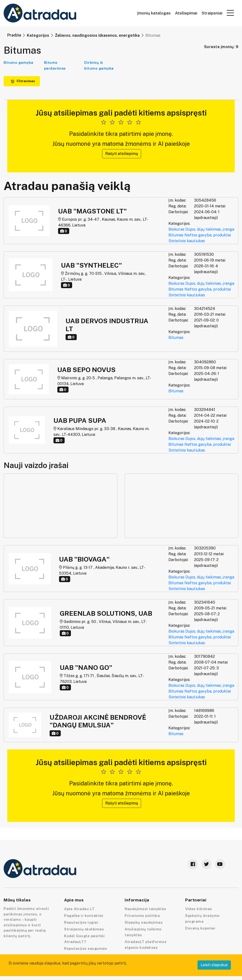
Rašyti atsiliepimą (122, 154)
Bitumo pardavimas (55, 65)
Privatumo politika (142, 916)
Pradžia (14, 35)
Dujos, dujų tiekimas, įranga (210, 229)
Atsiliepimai (186, 13)
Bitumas (176, 235)
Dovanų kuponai (200, 928)
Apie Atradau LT (79, 909)
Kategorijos (38, 35)
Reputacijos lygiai (81, 922)
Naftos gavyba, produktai (208, 235)
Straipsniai (212, 13)
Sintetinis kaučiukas (187, 241)
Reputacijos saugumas (86, 948)
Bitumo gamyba (19, 62)
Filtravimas (23, 81)
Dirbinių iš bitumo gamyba (99, 65)
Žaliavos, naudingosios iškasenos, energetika (97, 35)
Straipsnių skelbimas (84, 929)
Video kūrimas (199, 909)
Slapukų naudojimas (144, 922)
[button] (230, 13)
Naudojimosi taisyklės (145, 909)
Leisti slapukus (214, 965)
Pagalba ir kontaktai (84, 916)
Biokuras (176, 229)
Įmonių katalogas (154, 13)
